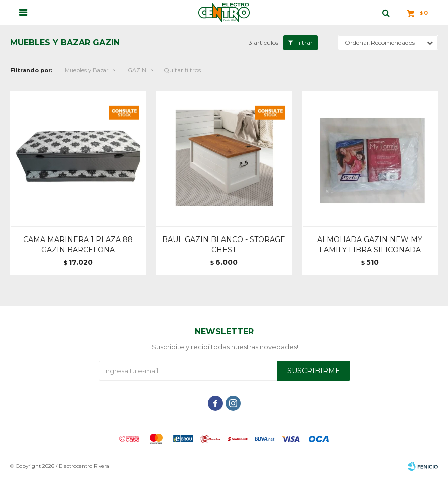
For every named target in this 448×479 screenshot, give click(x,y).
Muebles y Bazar (86, 70)
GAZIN (137, 70)
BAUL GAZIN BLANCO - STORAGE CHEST (224, 245)
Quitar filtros (182, 70)
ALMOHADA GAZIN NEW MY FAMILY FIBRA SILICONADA (370, 245)
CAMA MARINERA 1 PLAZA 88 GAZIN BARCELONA (78, 245)
